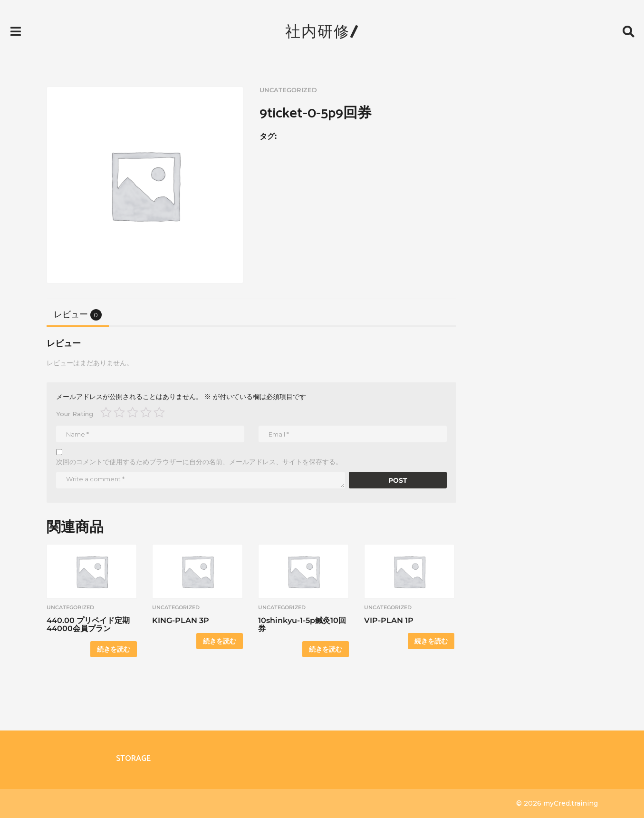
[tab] (78, 315)
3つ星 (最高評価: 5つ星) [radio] (133, 412)
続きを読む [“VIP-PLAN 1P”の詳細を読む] (431, 641)
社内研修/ (322, 31)
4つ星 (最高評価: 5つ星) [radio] (146, 412)
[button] (15, 31)
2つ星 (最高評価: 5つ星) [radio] (119, 412)
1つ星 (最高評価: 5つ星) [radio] (106, 412)
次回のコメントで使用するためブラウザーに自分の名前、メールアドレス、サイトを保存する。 (199, 462)
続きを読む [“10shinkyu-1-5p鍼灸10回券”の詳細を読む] (326, 649)
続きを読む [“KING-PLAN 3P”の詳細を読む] (220, 641)
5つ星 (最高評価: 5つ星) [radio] (159, 412)
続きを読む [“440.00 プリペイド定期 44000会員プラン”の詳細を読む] (114, 649)
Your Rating (75, 414)
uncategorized (288, 90)
